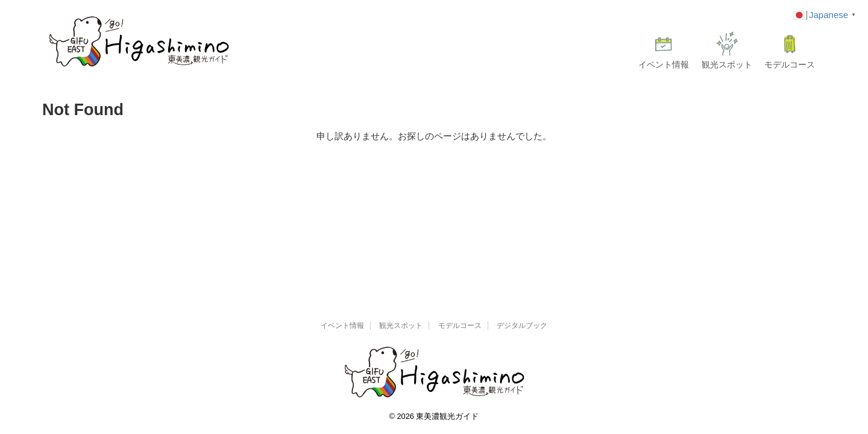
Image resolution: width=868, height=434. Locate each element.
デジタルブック (522, 325)
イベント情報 (664, 50)
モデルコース (790, 50)
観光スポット (727, 50)
